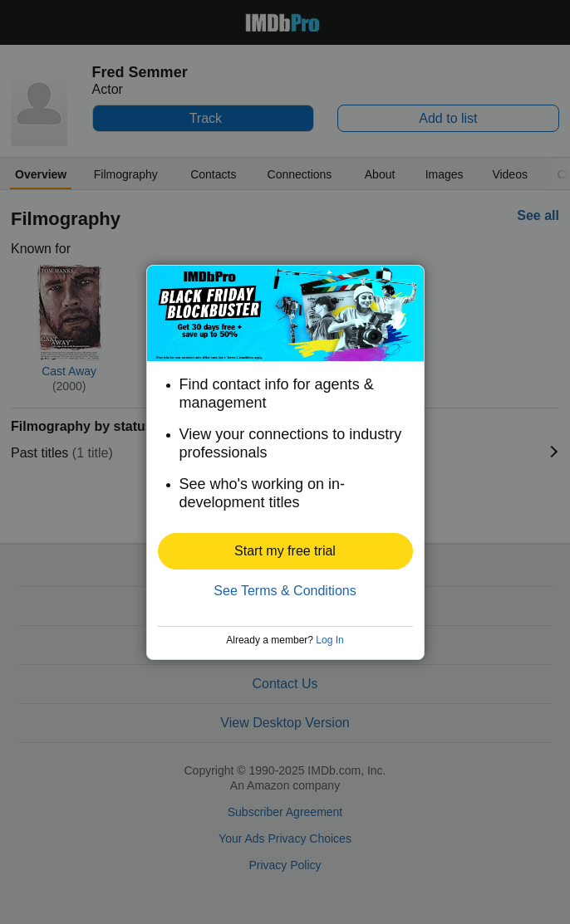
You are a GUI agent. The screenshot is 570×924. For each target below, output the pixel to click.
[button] (285, 551)
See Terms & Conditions (285, 591)
